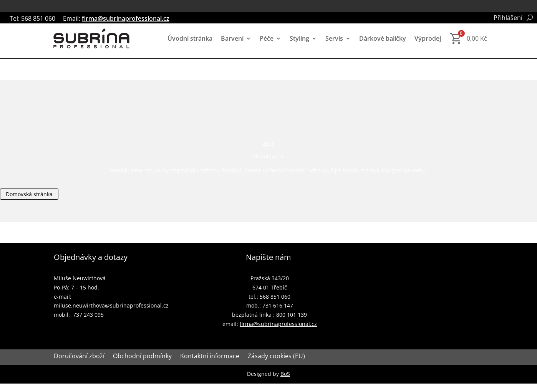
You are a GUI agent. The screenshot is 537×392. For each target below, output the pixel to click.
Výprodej (428, 38)
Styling (299, 38)
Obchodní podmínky (142, 357)
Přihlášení (508, 18)
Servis (334, 38)
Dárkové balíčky (383, 38)
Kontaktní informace (210, 357)
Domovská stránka (29, 194)
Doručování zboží (79, 357)
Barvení (232, 38)
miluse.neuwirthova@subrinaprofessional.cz (111, 305)
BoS (285, 374)
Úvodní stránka (190, 38)
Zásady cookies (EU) (276, 357)
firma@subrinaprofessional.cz (126, 18)
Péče (267, 38)
